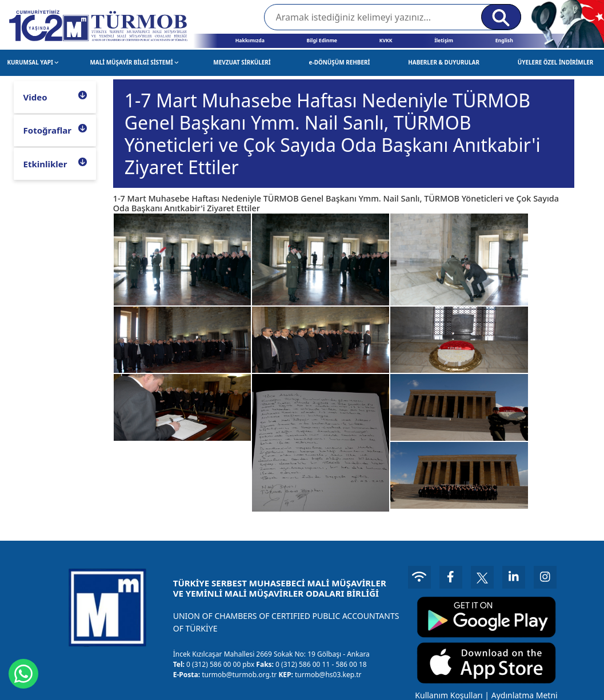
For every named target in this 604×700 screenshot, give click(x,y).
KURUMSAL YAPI (33, 62)
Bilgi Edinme (322, 41)
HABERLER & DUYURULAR (444, 62)
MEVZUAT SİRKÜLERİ (242, 62)
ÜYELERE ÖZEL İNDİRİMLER (556, 62)
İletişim (444, 41)
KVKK (386, 41)
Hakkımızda (250, 41)
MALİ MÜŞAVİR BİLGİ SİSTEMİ (134, 62)
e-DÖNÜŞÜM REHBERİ (340, 62)
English (504, 41)
